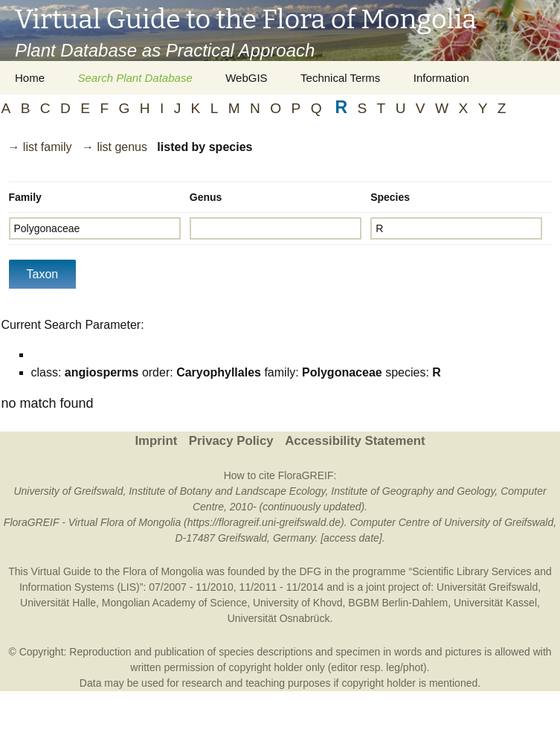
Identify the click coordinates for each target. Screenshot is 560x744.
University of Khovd (298, 603)
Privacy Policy (231, 441)
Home (30, 78)
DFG (310, 571)
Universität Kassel (495, 603)
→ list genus (115, 147)
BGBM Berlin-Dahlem (398, 603)
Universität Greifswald (487, 587)
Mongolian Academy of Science (174, 603)
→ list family (39, 147)
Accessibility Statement (355, 441)
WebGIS (246, 78)
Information (441, 78)
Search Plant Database (135, 78)
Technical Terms (340, 78)
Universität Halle (58, 603)
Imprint (156, 441)
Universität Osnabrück (279, 618)
